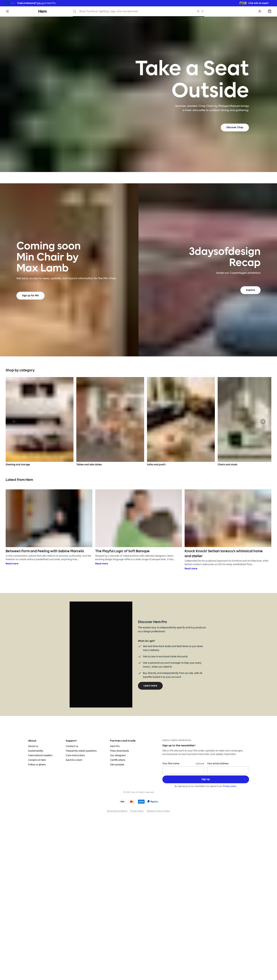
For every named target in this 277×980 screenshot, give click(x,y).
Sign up (40, 3)
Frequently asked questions (81, 751)
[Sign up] (206, 779)
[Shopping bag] (270, 11)
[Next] (263, 422)
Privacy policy (230, 786)
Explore (251, 290)
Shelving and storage (40, 421)
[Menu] (7, 11)
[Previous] (14, 422)
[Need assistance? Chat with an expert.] (254, 3)
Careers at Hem (37, 760)
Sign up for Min (30, 296)
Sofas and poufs (181, 421)
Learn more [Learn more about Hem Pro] (150, 686)
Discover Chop (235, 127)
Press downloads (120, 751)
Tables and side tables (110, 421)
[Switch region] (10, 3)
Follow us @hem (37, 765)
